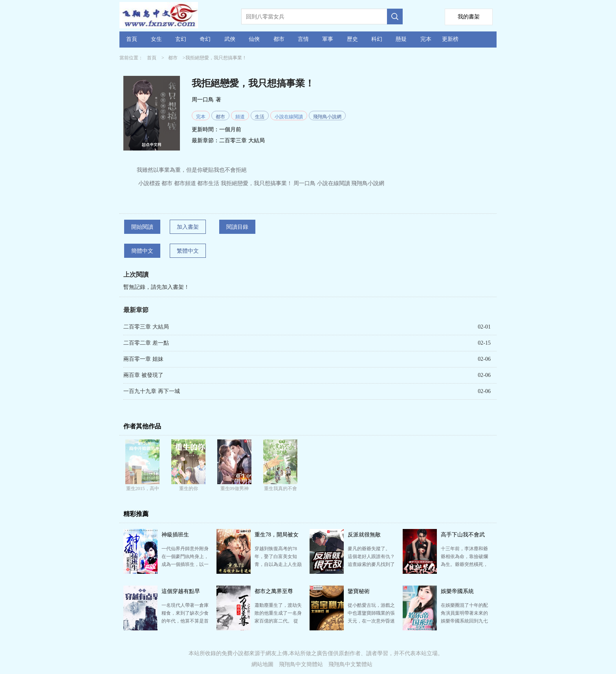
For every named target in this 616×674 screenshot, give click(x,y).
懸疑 (401, 39)
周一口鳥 (203, 100)
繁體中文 (188, 251)
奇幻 (205, 39)
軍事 (328, 39)
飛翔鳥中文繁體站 (350, 664)
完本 (426, 39)
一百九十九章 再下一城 (152, 391)
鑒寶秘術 (359, 591)
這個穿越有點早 (181, 591)
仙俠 (254, 39)
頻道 (240, 117)
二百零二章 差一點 (146, 343)
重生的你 (189, 489)
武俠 (230, 39)
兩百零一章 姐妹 (143, 359)
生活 (260, 117)
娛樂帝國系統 (457, 591)
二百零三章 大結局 (242, 140)
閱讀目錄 (237, 227)
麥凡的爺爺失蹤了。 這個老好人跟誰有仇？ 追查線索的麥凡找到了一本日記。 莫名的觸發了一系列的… (371, 564)
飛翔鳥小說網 (327, 117)
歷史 (352, 39)
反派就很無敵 (364, 535)
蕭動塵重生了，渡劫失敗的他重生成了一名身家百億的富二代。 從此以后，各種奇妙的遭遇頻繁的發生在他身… (278, 621)
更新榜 (450, 39)
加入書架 (188, 227)
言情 (303, 39)
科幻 (377, 39)
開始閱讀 (142, 227)
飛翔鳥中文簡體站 (301, 664)
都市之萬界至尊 (274, 591)
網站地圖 (262, 664)
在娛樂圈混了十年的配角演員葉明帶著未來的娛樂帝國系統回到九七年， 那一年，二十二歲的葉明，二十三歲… (464, 621)
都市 (279, 39)
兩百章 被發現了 (143, 375)
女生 (156, 39)
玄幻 (181, 39)
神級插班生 (175, 535)
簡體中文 (142, 251)
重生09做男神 (235, 489)
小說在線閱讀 (289, 117)
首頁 (132, 39)
